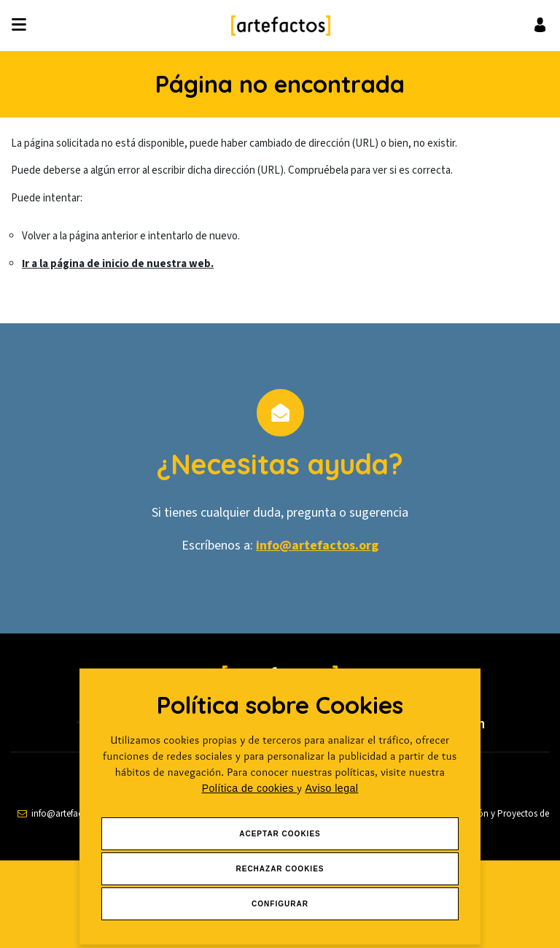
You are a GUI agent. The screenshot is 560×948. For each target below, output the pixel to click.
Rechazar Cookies (280, 869)
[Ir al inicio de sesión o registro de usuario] (540, 24)
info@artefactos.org (317, 546)
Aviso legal (331, 788)
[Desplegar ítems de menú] (23, 26)
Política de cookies (250, 788)
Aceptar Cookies (280, 834)
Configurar (280, 904)
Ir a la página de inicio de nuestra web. (118, 264)
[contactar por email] (64, 814)
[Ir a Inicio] (281, 26)
